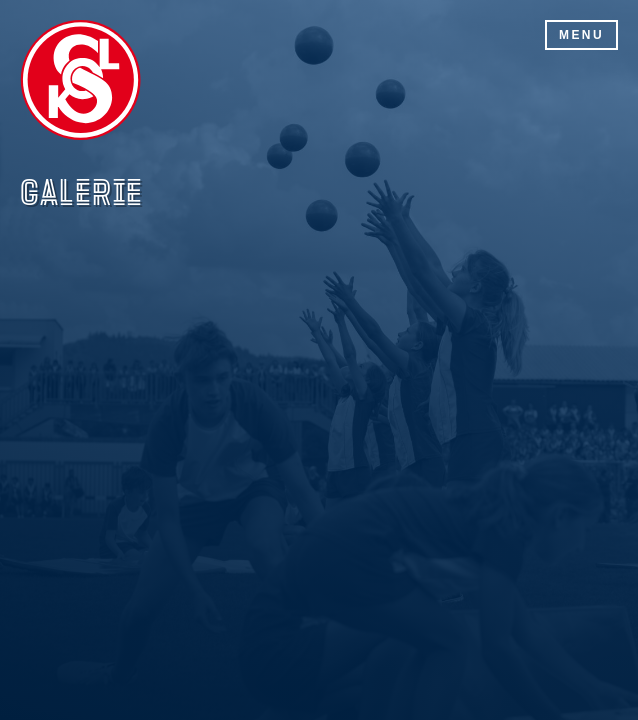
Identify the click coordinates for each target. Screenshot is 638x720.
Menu (581, 35)
